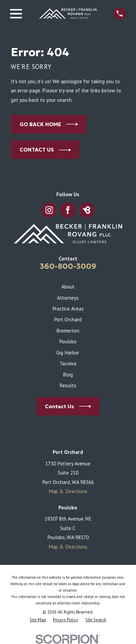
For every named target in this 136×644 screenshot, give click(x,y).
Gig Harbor (68, 352)
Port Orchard (68, 319)
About (68, 286)
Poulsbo (68, 341)
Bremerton (68, 330)
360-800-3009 (68, 266)
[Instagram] (49, 210)
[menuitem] (38, 620)
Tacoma (68, 363)
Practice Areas (68, 308)
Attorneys (68, 298)
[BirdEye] (87, 210)
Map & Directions (68, 491)
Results (68, 385)
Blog (68, 374)
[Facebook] (68, 210)
